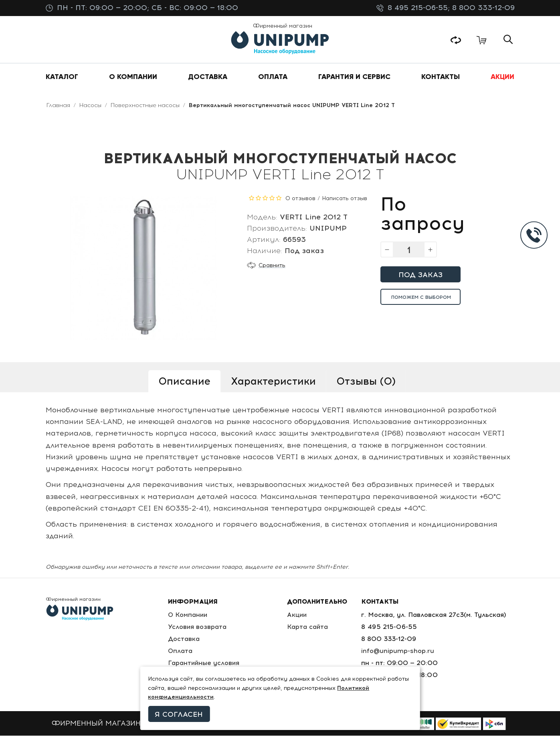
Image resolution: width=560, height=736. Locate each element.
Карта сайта (309, 627)
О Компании (188, 615)
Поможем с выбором (421, 298)
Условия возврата (197, 627)
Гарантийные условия (204, 663)
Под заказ (421, 275)
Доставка (183, 639)
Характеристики (273, 381)
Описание (184, 381)
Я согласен (179, 714)
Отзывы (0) (366, 381)
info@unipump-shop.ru (398, 651)
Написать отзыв (345, 199)
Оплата (180, 651)
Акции (298, 615)
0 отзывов (300, 199)
